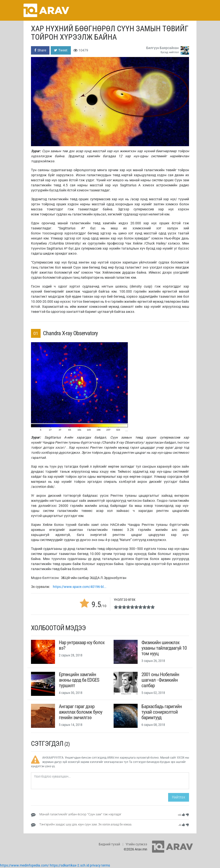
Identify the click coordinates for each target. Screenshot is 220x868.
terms (106, 865)
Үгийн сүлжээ (136, 844)
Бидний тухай (109, 844)
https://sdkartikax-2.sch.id (69, 865)
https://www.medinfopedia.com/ (24, 865)
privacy (95, 865)
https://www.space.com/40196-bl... (80, 587)
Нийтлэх (179, 797)
